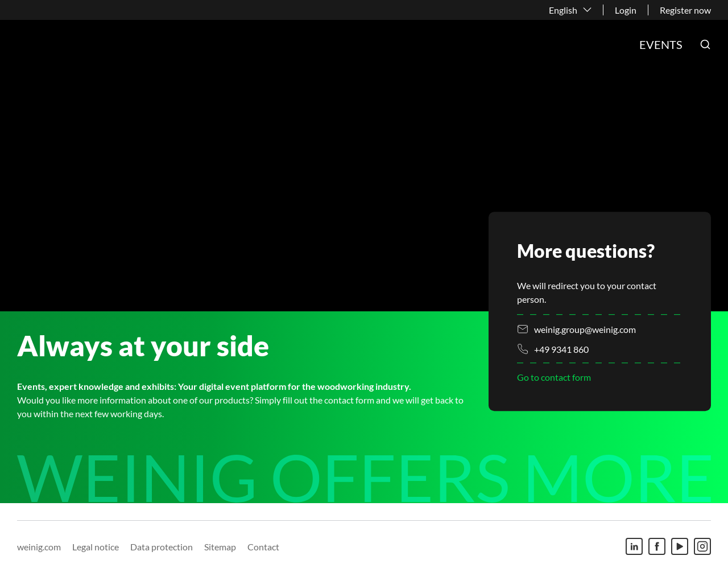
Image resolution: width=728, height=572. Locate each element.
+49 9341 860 (561, 349)
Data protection (162, 547)
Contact (263, 547)
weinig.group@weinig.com (585, 329)
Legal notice (96, 547)
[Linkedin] (634, 546)
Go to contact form (554, 378)
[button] (705, 44)
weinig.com (39, 547)
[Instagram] (702, 546)
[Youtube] (680, 546)
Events (661, 44)
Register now (685, 10)
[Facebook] (657, 546)
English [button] (563, 10)
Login (626, 10)
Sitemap (220, 547)
